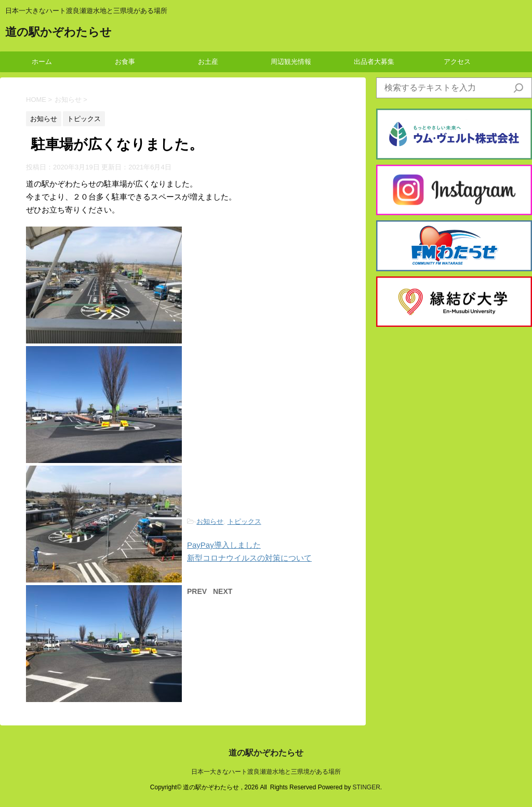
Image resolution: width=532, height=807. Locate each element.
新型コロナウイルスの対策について (249, 558)
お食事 (125, 62)
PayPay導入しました (224, 545)
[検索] (518, 88)
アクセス (457, 62)
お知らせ (210, 521)
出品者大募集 (374, 62)
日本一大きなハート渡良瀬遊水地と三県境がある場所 (266, 772)
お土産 (208, 62)
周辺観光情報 (291, 62)
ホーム (42, 62)
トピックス (244, 521)
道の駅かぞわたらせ (58, 33)
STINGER (366, 787)
